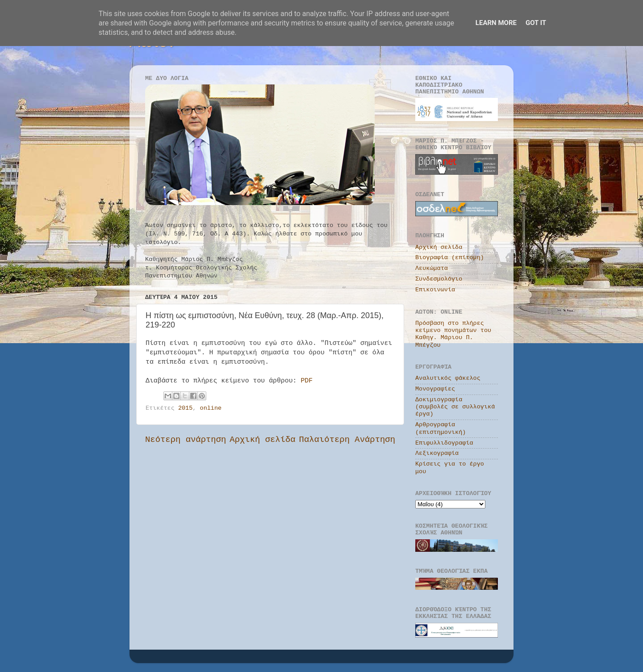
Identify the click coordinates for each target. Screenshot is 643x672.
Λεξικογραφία (437, 453)
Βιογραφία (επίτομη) (450, 258)
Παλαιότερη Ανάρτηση (347, 440)
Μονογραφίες (435, 389)
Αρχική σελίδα (262, 440)
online (211, 408)
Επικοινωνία (435, 290)
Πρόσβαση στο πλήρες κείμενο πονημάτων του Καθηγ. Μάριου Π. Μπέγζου (453, 334)
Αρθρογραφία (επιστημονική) (440, 428)
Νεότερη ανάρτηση (186, 440)
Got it (536, 23)
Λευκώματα (432, 268)
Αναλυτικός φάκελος (448, 378)
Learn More (496, 23)
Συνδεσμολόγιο (439, 279)
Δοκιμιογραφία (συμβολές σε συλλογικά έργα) (455, 407)
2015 (185, 408)
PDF (307, 381)
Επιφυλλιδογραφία (444, 443)
